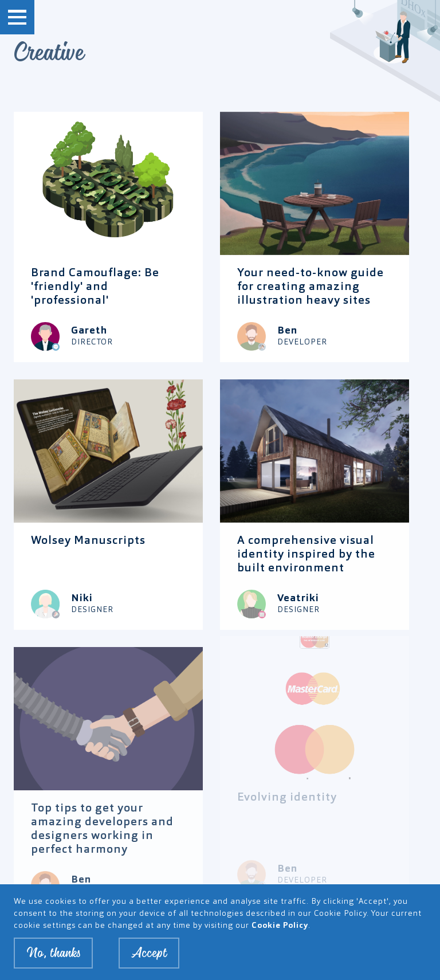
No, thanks (53, 954)
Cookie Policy (280, 927)
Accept (149, 954)
